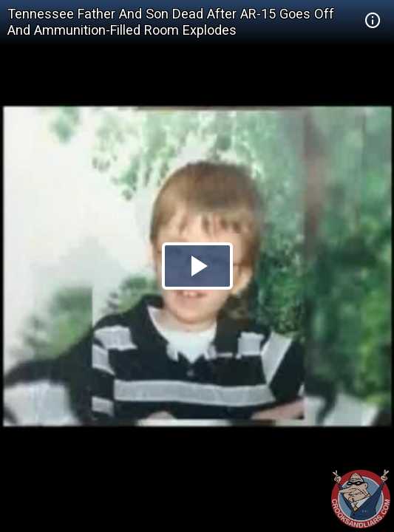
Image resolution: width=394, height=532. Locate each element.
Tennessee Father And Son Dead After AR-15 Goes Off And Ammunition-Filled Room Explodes (171, 22)
